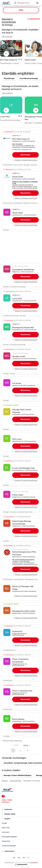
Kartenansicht (21, 864)
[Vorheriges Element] (6, 54)
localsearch (34, 863)
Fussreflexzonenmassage (29, 78)
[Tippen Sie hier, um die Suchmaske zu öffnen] (23, 3)
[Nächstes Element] (36, 54)
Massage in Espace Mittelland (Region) (17, 775)
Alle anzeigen (7, 37)
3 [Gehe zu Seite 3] (27, 750)
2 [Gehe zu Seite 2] (20, 750)
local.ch (5, 781)
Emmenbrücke (15, 781)
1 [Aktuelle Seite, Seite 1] (13, 750)
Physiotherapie (9, 78)
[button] (21, 148)
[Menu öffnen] (37, 3)
